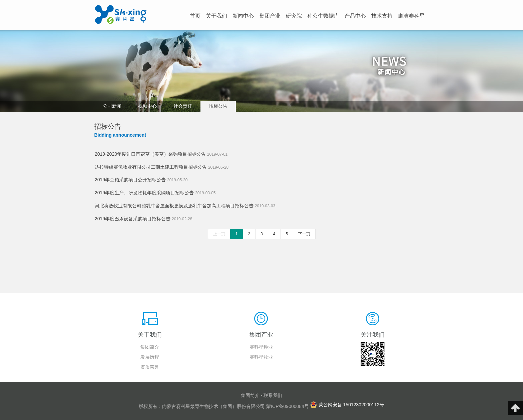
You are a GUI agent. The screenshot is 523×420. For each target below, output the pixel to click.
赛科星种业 (261, 347)
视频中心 (147, 106)
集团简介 (150, 347)
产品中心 (355, 16)
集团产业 (270, 16)
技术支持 (382, 16)
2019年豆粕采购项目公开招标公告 (141, 180)
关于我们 (216, 16)
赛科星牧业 (261, 357)
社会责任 (183, 106)
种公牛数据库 (323, 16)
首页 (195, 16)
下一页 (304, 234)
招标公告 (218, 106)
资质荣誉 (150, 367)
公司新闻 (112, 106)
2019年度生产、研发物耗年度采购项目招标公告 (155, 193)
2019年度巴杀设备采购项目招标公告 (143, 219)
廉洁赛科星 (411, 16)
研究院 (294, 16)
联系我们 (273, 395)
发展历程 (150, 357)
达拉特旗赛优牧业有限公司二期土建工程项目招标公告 (162, 167)
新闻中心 (243, 16)
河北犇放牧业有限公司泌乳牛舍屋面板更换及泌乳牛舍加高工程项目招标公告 (185, 206)
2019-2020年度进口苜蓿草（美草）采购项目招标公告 (161, 154)
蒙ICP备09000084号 (288, 406)
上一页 (219, 234)
